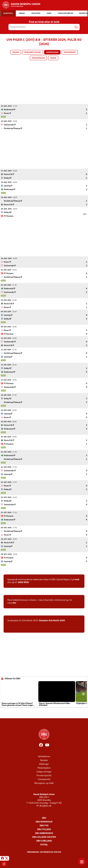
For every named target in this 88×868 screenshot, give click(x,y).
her (14, 603)
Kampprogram (52, 52)
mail (77, 580)
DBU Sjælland (44, 841)
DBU (44, 818)
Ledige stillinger (44, 772)
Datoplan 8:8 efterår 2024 (52, 621)
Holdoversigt (70, 52)
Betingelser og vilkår (44, 783)
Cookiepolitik (44, 779)
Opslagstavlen (38, 58)
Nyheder (44, 760)
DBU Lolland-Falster (44, 837)
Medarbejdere (44, 768)
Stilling (16, 52)
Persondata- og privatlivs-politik (44, 852)
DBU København (44, 833)
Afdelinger (44, 764)
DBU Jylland (44, 829)
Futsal (44, 845)
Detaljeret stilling (33, 52)
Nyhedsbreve (44, 756)
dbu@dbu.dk (45, 806)
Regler (53, 58)
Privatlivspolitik (44, 776)
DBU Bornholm (44, 822)
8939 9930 (24, 582)
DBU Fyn (44, 826)
